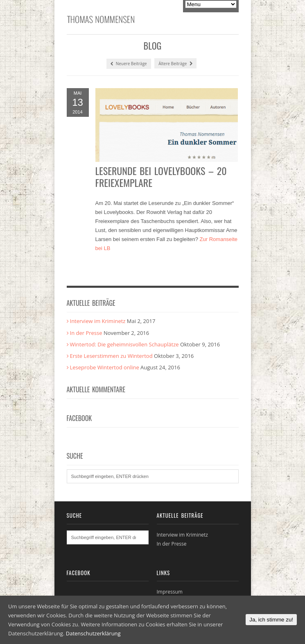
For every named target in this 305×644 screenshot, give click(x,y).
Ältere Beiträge (175, 63)
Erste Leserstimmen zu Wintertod (111, 356)
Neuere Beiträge (129, 64)
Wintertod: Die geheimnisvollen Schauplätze (124, 344)
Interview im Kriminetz (98, 321)
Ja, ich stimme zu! (271, 620)
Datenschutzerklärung (93, 633)
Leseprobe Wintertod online (105, 367)
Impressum (170, 592)
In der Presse (86, 333)
